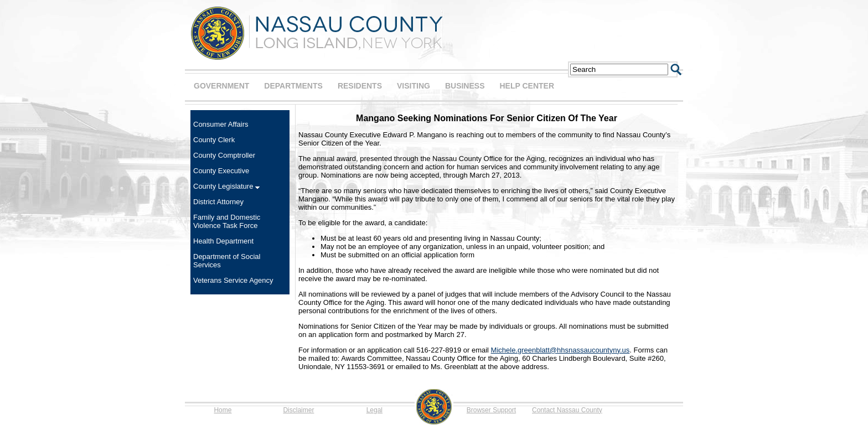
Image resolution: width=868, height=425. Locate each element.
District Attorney (218, 202)
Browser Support (491, 410)
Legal (374, 410)
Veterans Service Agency (233, 280)
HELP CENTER (527, 86)
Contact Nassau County (567, 410)
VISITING (414, 86)
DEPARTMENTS (293, 86)
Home (223, 410)
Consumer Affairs (221, 124)
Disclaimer (298, 410)
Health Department (223, 241)
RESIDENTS (360, 86)
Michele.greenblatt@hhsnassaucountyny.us (560, 350)
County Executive (221, 171)
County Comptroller (224, 155)
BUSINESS (465, 86)
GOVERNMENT (221, 86)
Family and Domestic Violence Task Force (227, 221)
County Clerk (214, 140)
